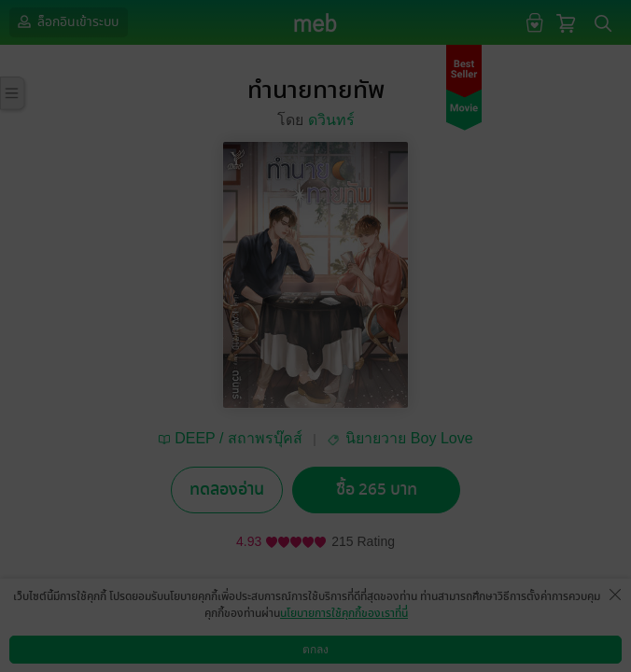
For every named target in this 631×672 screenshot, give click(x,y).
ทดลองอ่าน (227, 490)
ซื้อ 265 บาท (377, 490)
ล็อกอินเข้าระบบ (66, 21)
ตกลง (315, 650)
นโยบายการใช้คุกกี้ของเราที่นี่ (344, 613)
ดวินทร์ (331, 120)
